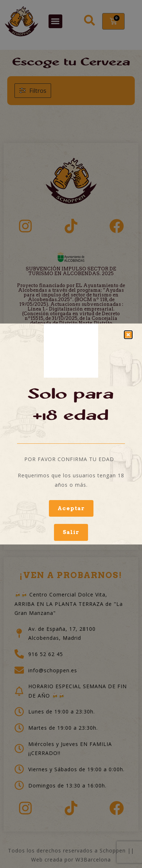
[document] (71, 434)
